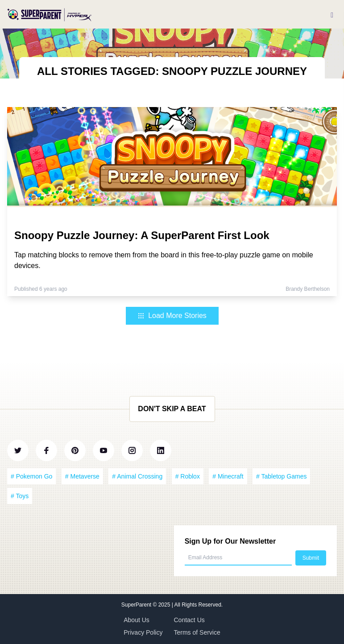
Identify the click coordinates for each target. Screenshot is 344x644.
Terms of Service (197, 632)
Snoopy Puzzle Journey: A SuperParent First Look (142, 235)
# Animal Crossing (137, 476)
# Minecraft (228, 476)
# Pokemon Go (31, 476)
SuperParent (137, 605)
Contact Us (189, 620)
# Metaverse (82, 476)
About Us (137, 620)
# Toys (20, 496)
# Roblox (188, 476)
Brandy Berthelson (308, 289)
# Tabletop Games (281, 476)
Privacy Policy (143, 632)
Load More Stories (172, 316)
